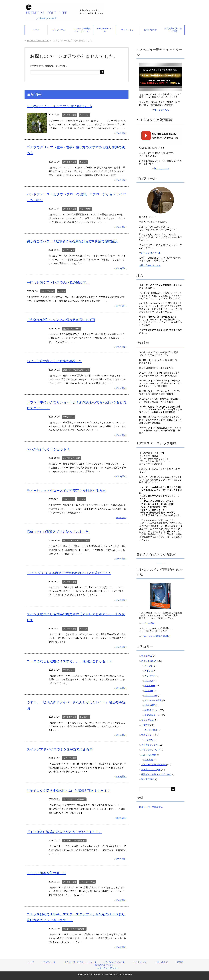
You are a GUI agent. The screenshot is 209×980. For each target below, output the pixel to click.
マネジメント (69, 417)
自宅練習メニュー (153, 715)
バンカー (149, 691)
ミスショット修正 (87, 882)
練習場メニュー (152, 710)
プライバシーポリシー (108, 968)
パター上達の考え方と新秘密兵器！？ (54, 361)
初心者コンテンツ (150, 745)
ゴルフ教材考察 (149, 755)
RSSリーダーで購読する (151, 807)
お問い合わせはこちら (150, 265)
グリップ (83, 162)
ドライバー (84, 717)
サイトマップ (127, 30)
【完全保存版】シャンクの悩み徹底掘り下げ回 (61, 320)
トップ (36, 30)
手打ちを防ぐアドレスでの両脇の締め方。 (58, 282)
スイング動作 (85, 209)
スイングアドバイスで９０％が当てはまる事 (60, 749)
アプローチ (84, 115)
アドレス (61, 291)
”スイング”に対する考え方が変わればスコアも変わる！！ (69, 573)
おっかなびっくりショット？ (48, 449)
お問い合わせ (150, 30)
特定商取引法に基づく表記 (173, 30)
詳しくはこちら (162, 110)
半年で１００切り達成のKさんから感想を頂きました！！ (69, 791)
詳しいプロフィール (151, 253)
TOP (38, 40)
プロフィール (59, 30)
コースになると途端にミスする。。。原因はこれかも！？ (69, 661)
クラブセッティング (151, 750)
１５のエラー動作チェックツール (82, 30)
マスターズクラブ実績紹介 (74, 799)
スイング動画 (148, 720)
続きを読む (121, 133)
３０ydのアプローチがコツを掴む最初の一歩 (59, 106)
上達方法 (145, 725)
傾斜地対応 (150, 705)
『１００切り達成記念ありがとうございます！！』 (64, 832)
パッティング (69, 250)
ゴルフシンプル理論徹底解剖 (155, 636)
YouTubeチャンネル (105, 30)
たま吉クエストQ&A (72, 329)
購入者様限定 (148, 779)
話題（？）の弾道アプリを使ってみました (58, 532)
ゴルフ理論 (146, 656)
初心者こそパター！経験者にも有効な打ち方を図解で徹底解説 (72, 241)
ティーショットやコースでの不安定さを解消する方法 (66, 491)
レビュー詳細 (148, 623)
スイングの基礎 (70, 115)
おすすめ (149, 760)
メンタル (82, 499)
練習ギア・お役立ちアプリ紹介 (76, 370)
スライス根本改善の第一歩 (46, 873)
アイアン (149, 666)
